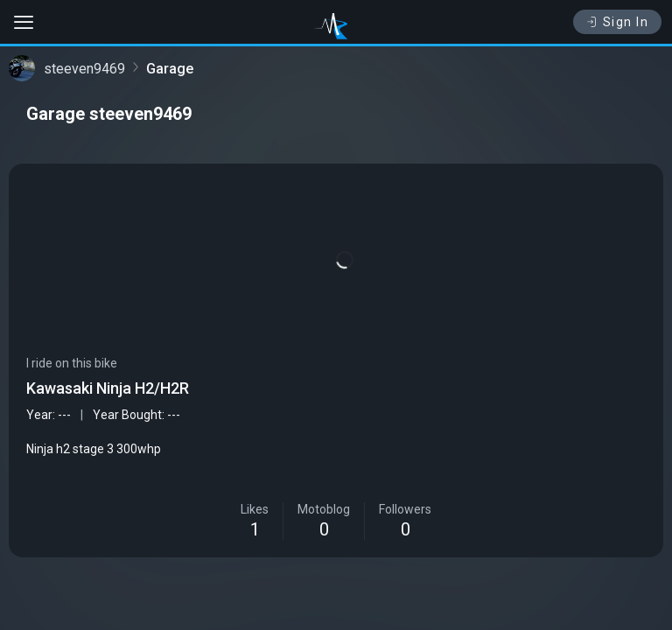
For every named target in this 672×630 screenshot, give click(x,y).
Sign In (617, 22)
